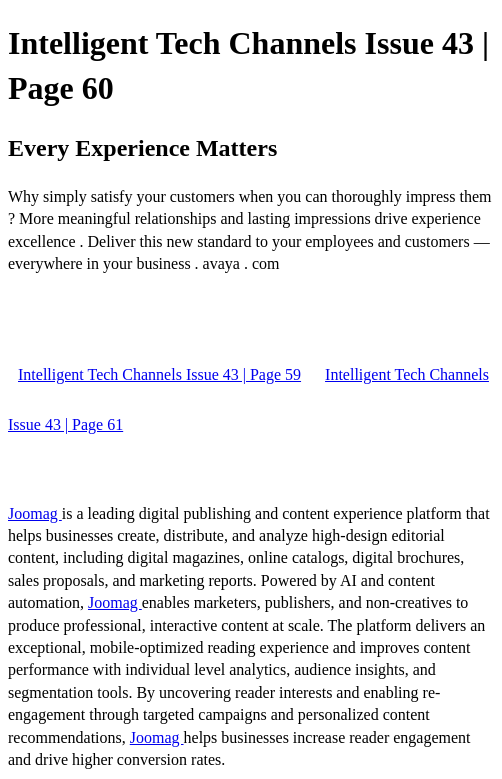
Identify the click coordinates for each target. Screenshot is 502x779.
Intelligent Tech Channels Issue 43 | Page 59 (159, 374)
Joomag (35, 513)
